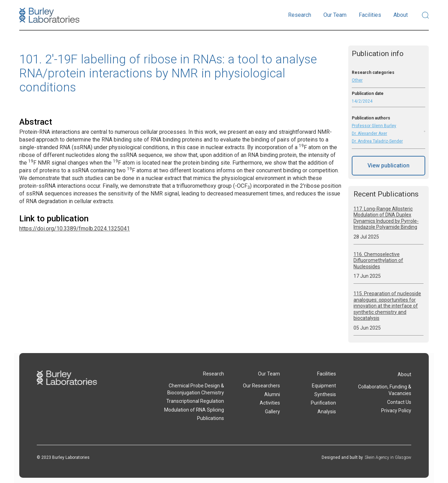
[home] (49, 15)
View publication (388, 165)
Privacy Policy (396, 410)
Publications (211, 418)
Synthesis (325, 394)
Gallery (272, 412)
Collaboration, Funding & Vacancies (385, 390)
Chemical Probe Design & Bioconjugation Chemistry (196, 389)
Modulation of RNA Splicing (194, 410)
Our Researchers (261, 386)
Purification (323, 403)
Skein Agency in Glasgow (388, 457)
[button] (300, 15)
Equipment (324, 386)
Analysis (327, 412)
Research (213, 374)
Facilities (327, 374)
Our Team (269, 374)
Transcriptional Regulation (195, 401)
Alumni (272, 394)
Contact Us (399, 402)
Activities (270, 403)
